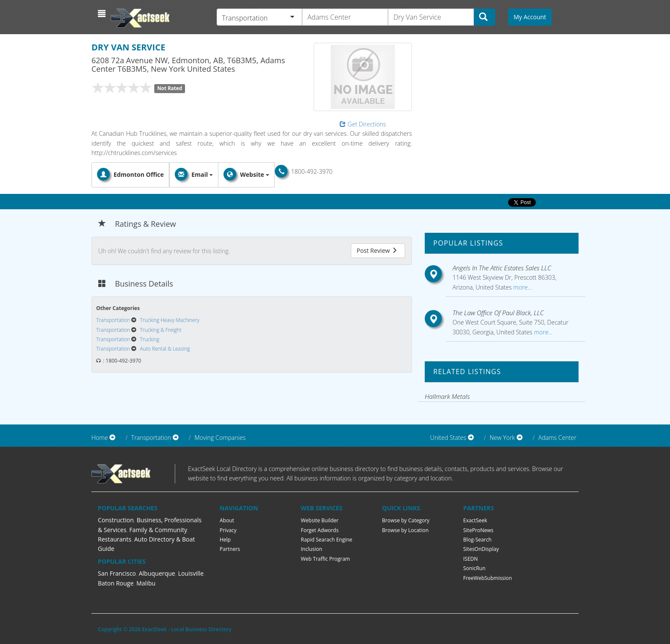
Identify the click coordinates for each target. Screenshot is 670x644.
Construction (116, 520)
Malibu (146, 583)
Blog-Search (477, 540)
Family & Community (158, 530)
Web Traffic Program (325, 559)
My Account (530, 17)
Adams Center (557, 438)
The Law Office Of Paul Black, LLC (498, 313)
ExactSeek (475, 520)
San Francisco (117, 573)
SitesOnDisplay (481, 549)
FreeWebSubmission (488, 578)
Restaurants (115, 539)
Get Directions (363, 124)
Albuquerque (157, 573)
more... (522, 287)
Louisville (191, 573)
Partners (230, 549)
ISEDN (470, 559)
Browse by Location (405, 530)
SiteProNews (478, 530)
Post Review (377, 250)
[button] (103, 14)
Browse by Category (406, 520)
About (227, 520)
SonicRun (474, 568)
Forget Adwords (320, 530)
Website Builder (320, 520)
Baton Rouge (116, 583)
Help (225, 540)
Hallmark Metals (447, 396)
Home (100, 438)
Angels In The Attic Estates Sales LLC (502, 268)
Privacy (228, 530)
